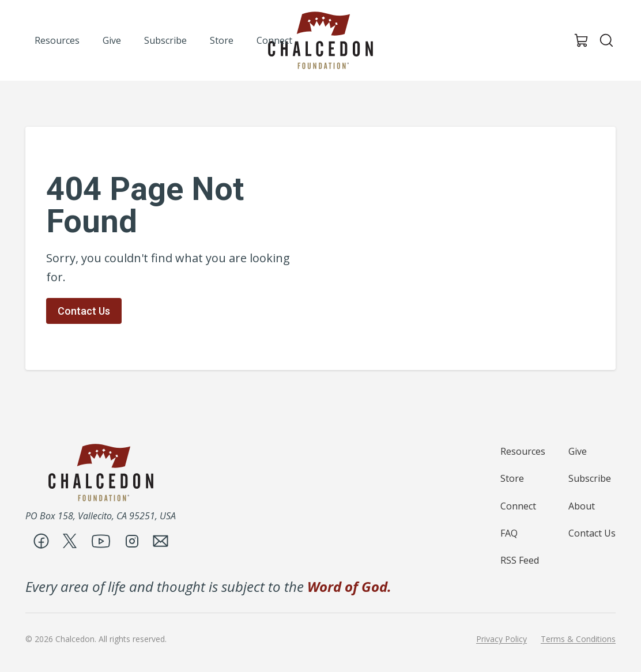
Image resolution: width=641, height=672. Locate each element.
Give (578, 451)
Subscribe (590, 478)
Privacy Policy (502, 639)
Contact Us (84, 311)
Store (512, 478)
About (582, 506)
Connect (518, 506)
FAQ (509, 533)
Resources (523, 451)
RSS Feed (520, 560)
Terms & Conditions (578, 639)
